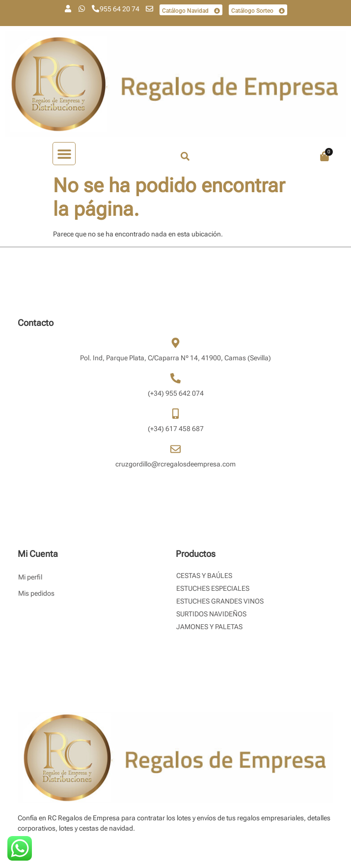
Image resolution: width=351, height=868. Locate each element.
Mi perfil (30, 577)
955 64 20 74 (120, 9)
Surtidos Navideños (211, 614)
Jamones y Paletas (209, 627)
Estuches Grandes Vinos (220, 601)
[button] (64, 154)
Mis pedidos (36, 593)
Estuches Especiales (213, 588)
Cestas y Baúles (204, 576)
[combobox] (222, 156)
